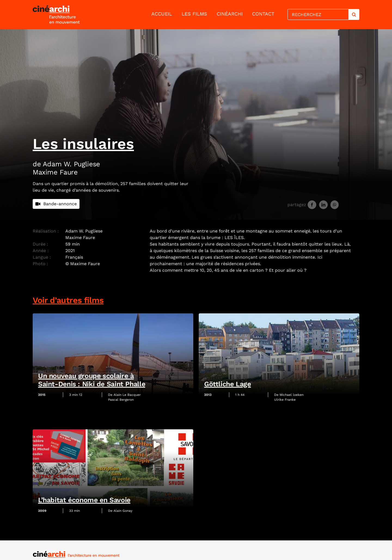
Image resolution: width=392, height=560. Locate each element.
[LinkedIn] (323, 205)
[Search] (354, 14)
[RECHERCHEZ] (318, 14)
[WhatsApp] (335, 205)
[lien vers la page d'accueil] (69, 15)
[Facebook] (312, 205)
